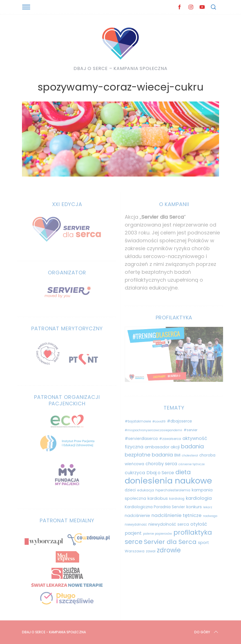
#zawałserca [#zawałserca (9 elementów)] (170, 439)
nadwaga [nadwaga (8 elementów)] (210, 516)
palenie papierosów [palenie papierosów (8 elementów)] (158, 534)
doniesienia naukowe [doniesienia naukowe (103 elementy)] (168, 481)
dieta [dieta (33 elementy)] (183, 472)
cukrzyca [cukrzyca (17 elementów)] (135, 473)
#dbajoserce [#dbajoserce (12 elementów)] (179, 421)
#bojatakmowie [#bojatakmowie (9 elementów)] (138, 421)
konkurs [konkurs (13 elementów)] (194, 507)
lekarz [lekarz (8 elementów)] (208, 507)
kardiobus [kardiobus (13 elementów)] (158, 498)
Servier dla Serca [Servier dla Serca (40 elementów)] (170, 542)
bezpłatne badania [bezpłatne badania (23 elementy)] (149, 455)
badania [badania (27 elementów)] (192, 447)
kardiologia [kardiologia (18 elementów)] (199, 498)
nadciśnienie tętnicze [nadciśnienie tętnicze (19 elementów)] (177, 515)
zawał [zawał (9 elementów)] (151, 551)
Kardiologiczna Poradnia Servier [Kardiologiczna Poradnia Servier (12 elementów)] (155, 507)
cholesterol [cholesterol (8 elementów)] (190, 456)
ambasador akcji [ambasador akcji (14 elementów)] (162, 447)
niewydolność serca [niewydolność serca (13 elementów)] (169, 524)
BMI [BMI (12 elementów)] (177, 455)
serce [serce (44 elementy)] (134, 542)
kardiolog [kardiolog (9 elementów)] (177, 499)
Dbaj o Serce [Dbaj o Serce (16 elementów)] (160, 473)
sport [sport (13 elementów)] (203, 543)
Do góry (207, 632)
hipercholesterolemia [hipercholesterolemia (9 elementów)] (173, 490)
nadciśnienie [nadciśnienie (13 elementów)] (137, 516)
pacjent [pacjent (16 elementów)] (133, 533)
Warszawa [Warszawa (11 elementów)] (135, 551)
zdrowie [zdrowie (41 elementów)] (169, 550)
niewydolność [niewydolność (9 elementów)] (136, 525)
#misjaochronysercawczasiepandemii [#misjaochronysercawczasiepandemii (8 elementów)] (153, 430)
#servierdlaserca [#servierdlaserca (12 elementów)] (141, 439)
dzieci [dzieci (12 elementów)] (130, 490)
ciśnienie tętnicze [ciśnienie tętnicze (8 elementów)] (192, 464)
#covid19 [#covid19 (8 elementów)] (159, 422)
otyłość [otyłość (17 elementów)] (199, 524)
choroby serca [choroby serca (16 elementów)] (161, 464)
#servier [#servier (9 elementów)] (190, 430)
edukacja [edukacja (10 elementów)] (146, 490)
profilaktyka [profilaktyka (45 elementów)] (193, 532)
